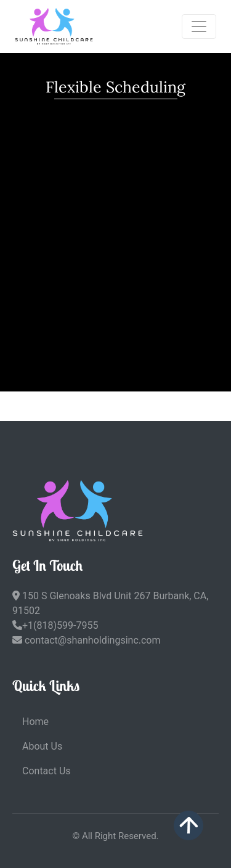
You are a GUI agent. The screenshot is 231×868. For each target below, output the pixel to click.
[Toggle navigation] (199, 27)
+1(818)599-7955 (55, 625)
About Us (42, 746)
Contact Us (47, 771)
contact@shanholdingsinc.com (87, 640)
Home (35, 722)
